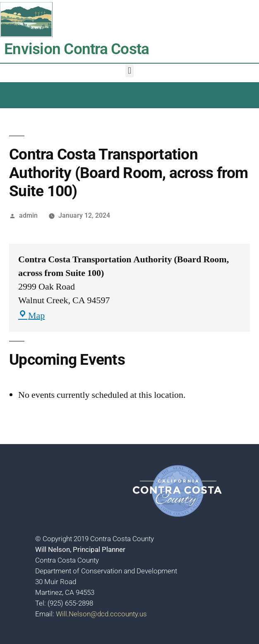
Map (31, 316)
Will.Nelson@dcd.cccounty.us (101, 614)
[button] (129, 70)
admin (28, 215)
